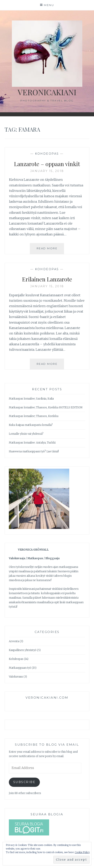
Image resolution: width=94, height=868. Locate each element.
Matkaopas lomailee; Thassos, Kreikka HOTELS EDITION (46, 407)
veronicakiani (47, 92)
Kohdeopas (47, 154)
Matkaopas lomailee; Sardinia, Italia (31, 399)
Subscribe (24, 782)
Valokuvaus (16, 677)
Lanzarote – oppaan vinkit (47, 164)
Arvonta (14, 641)
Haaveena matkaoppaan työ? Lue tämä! (34, 451)
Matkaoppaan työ (20, 668)
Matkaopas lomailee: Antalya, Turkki (32, 443)
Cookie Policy (82, 852)
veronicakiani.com (47, 698)
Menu (49, 5)
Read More (50, 250)
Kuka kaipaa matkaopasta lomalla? (31, 425)
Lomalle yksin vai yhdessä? (26, 434)
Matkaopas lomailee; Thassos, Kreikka (34, 416)
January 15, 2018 (47, 171)
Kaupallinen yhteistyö (23, 650)
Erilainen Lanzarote (47, 279)
